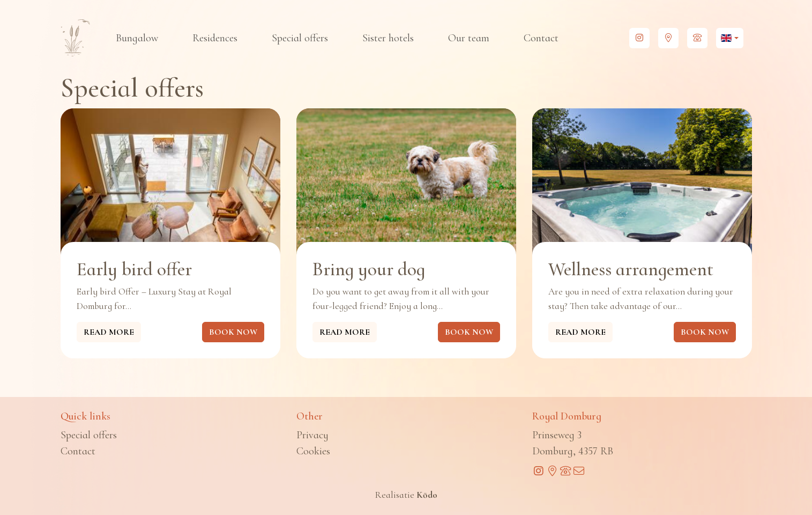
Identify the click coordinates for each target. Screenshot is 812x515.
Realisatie (406, 495)
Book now (233, 332)
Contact (541, 38)
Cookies (313, 451)
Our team (469, 38)
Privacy (312, 435)
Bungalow (137, 38)
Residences (215, 38)
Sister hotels (388, 38)
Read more (109, 332)
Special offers (300, 38)
